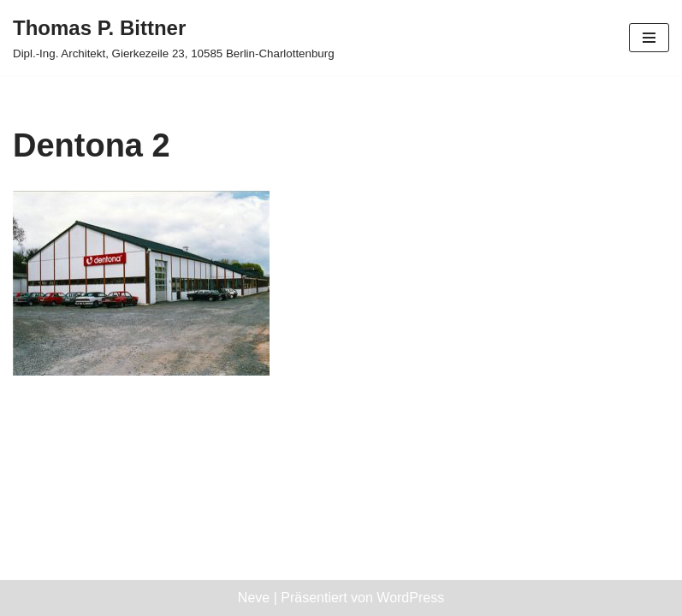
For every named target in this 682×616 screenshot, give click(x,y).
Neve (254, 598)
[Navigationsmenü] (649, 38)
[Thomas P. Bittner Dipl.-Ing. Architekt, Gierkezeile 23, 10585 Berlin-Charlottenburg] (174, 38)
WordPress (410, 598)
